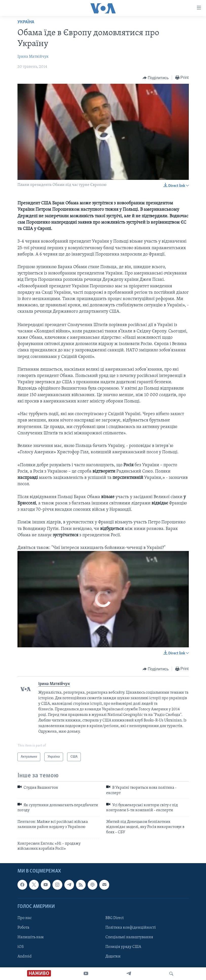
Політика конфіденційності (131, 928)
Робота (23, 928)
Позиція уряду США (123, 947)
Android (25, 956)
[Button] (156, 78)
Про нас (25, 918)
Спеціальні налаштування (129, 937)
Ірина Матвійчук (33, 57)
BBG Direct (115, 918)
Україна (26, 22)
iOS (21, 947)
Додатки (113, 956)
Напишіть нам (31, 937)
